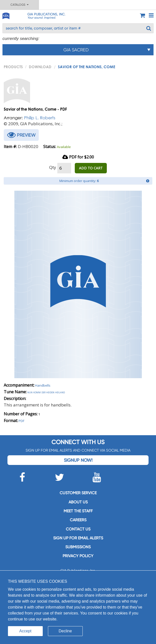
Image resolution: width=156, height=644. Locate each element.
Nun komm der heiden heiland (46, 392)
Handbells (43, 385)
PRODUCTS (13, 67)
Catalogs (19, 5)
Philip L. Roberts (40, 118)
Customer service (78, 493)
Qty (53, 167)
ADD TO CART (91, 168)
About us (78, 502)
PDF (21, 421)
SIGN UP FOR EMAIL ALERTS (78, 538)
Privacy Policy (78, 556)
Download (40, 67)
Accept (25, 631)
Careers (78, 520)
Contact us (78, 529)
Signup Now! (78, 460)
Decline (65, 631)
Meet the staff (78, 511)
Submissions (78, 547)
